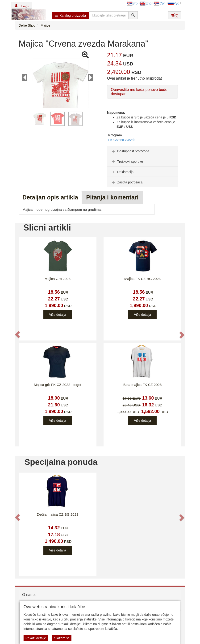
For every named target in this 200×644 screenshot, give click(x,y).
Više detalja (58, 315)
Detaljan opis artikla (50, 197)
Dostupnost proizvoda (130, 151)
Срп (160, 3)
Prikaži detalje (36, 638)
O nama (29, 595)
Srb (132, 3)
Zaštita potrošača (127, 182)
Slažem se (62, 638)
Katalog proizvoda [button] (70, 16)
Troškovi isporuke (127, 162)
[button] (22, 5)
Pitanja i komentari (112, 197)
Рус (173, 3)
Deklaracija (122, 172)
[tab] (142, 151)
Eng (146, 3)
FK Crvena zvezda (122, 140)
